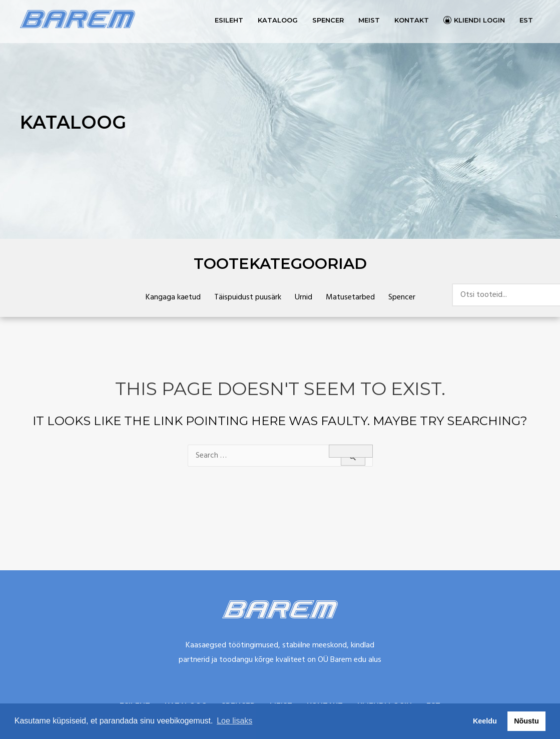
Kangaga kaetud (173, 297)
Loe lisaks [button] (234, 721)
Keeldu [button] (485, 721)
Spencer (328, 20)
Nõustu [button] (526, 721)
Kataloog (278, 20)
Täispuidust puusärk (248, 297)
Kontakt (412, 20)
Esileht (229, 20)
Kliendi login (479, 20)
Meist (369, 20)
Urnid (304, 297)
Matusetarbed (350, 297)
